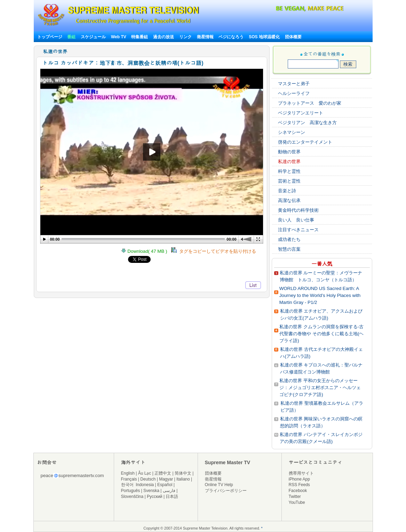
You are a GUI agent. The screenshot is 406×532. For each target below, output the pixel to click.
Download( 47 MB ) (146, 251)
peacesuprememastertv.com (72, 475)
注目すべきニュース (298, 230)
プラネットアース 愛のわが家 (310, 103)
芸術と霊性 (289, 181)
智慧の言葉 (289, 249)
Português (131, 491)
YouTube (297, 502)
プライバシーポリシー (226, 491)
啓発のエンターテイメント (305, 142)
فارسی (169, 491)
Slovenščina (132, 497)
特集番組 (140, 37)
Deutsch (148, 479)
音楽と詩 (287, 191)
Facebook (298, 491)
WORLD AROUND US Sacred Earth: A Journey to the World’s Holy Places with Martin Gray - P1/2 (320, 295)
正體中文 (163, 473)
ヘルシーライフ (294, 93)
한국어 (127, 485)
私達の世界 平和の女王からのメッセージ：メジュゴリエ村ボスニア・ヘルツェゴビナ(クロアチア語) (320, 388)
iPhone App (299, 479)
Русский (155, 497)
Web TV (119, 37)
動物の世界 (289, 152)
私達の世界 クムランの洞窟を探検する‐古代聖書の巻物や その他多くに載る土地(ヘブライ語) (321, 334)
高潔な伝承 (289, 200)
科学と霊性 (289, 171)
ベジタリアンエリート (301, 113)
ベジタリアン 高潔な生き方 (307, 123)
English (128, 473)
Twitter (295, 497)
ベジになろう (231, 37)
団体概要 (293, 37)
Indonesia (145, 485)
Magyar (166, 479)
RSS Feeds (299, 485)
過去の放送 (164, 37)
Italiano (183, 479)
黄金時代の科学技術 (298, 210)
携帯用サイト (301, 473)
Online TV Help (219, 485)
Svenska (151, 491)
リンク (185, 37)
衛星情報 (205, 37)
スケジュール (93, 37)
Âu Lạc (145, 473)
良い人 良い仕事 (296, 220)
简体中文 (183, 473)
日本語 (172, 497)
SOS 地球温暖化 (264, 37)
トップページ (50, 37)
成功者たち (289, 239)
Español (165, 485)
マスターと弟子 (294, 84)
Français (129, 479)
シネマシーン (292, 132)
